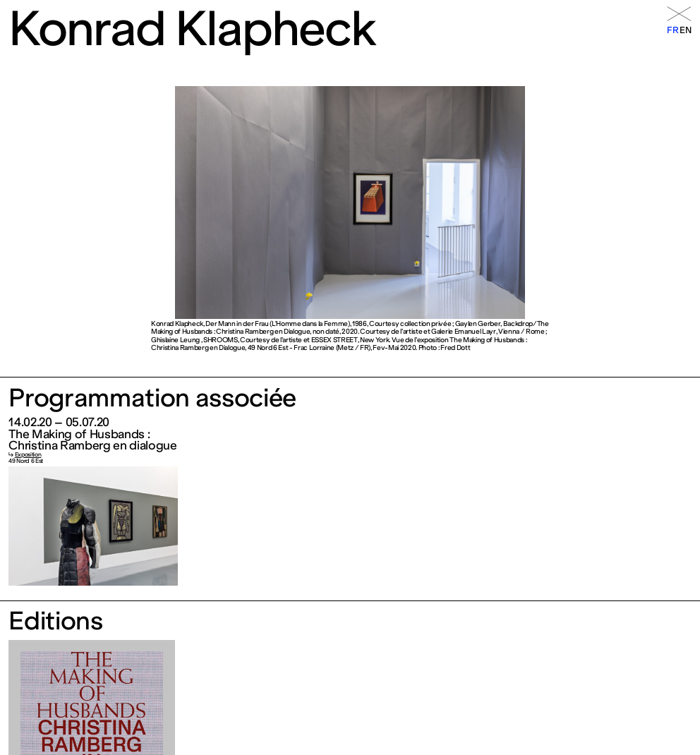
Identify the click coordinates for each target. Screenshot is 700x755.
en (685, 30)
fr (672, 30)
